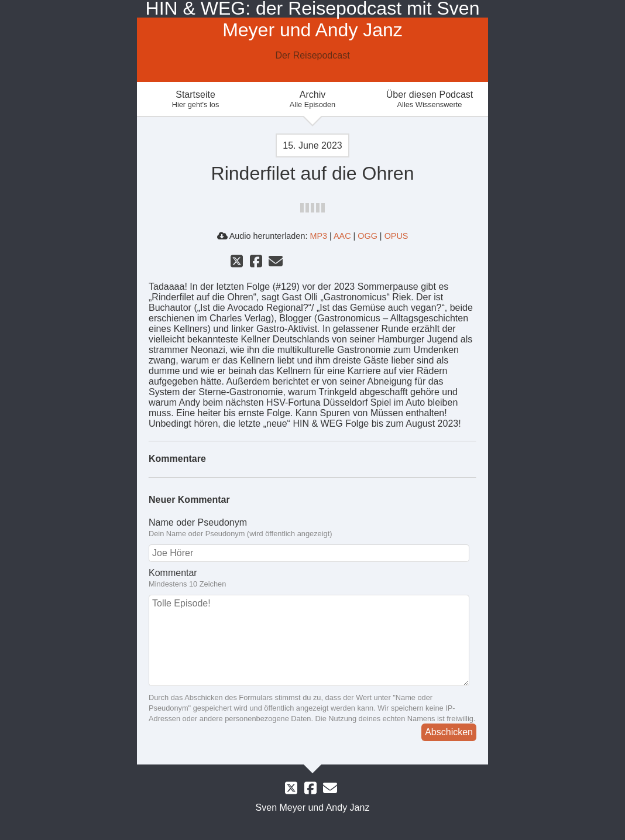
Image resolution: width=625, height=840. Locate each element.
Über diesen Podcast (430, 99)
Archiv (312, 99)
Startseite (195, 99)
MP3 (318, 236)
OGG (368, 236)
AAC (342, 236)
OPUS (396, 236)
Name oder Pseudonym (198, 522)
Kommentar (173, 573)
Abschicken (449, 732)
